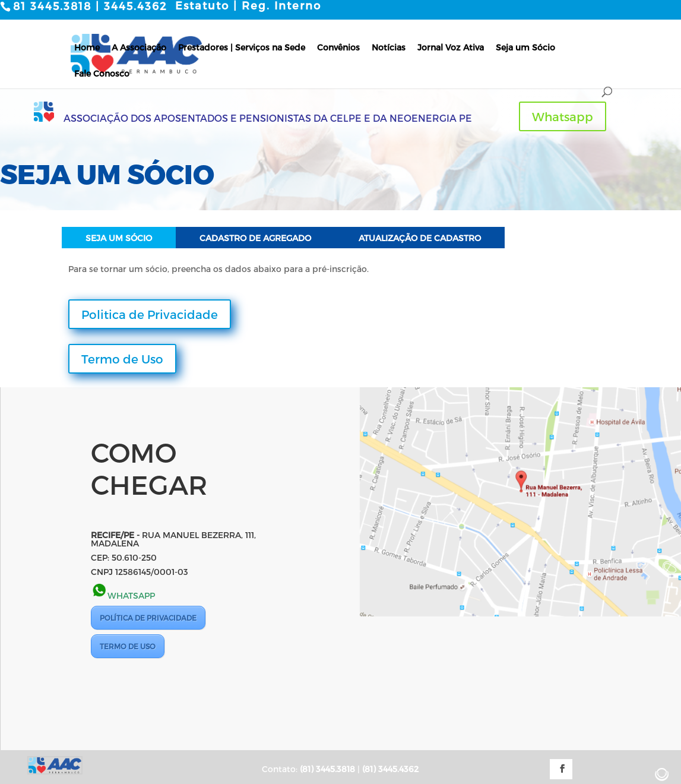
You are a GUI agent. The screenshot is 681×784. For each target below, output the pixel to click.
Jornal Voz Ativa (451, 47)
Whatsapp (563, 116)
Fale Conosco (102, 73)
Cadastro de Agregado (255, 238)
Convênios (338, 47)
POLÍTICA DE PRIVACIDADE (148, 617)
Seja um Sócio (525, 47)
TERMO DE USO (128, 646)
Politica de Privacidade (150, 314)
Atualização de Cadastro (420, 238)
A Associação (139, 47)
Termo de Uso (122, 359)
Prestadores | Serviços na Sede (242, 47)
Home (87, 47)
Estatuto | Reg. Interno (248, 5)
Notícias (389, 47)
